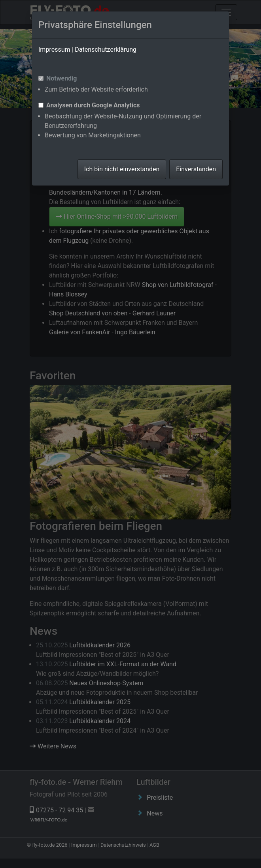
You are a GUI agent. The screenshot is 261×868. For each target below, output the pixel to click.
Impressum (54, 50)
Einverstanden (196, 169)
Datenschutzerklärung (106, 50)
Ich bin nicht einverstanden (122, 169)
